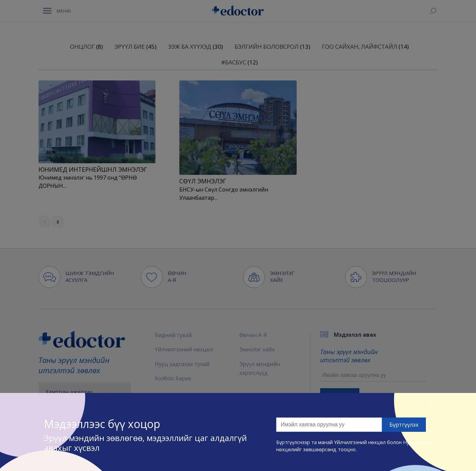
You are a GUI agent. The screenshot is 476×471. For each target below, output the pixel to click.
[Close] (430, 402)
